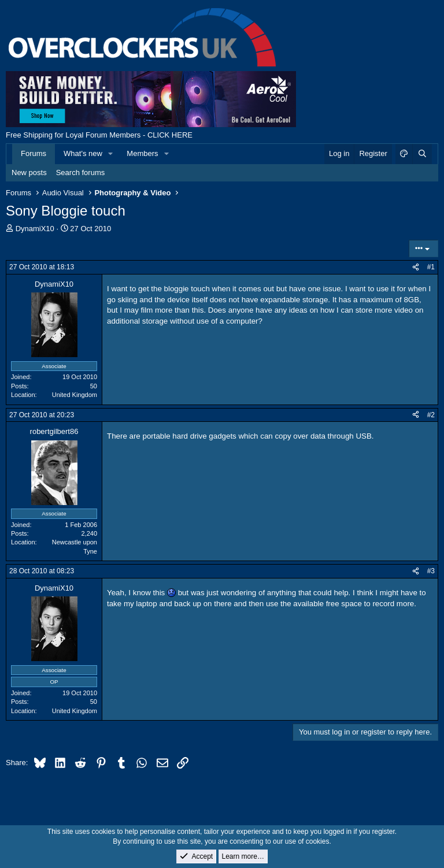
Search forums (81, 173)
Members (142, 153)
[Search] (422, 154)
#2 (431, 415)
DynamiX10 (35, 229)
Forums (34, 153)
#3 (431, 571)
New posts (29, 173)
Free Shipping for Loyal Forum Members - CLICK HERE (99, 135)
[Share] (416, 267)
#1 (431, 267)
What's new (83, 153)
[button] (111, 154)
